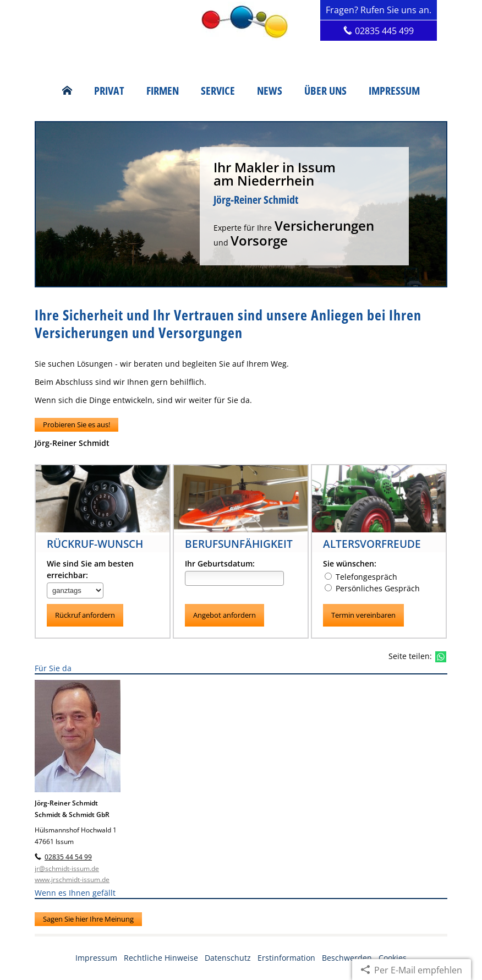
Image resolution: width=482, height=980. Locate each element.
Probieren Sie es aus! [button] (76, 424)
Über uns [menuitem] (325, 91)
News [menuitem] (270, 91)
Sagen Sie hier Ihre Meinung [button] (88, 919)
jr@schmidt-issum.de (67, 869)
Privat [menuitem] (109, 91)
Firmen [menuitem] (163, 91)
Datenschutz (228, 958)
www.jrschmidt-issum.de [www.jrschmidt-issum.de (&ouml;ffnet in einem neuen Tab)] (72, 880)
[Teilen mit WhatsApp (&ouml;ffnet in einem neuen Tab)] (441, 657)
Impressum (96, 958)
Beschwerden (347, 958)
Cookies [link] (393, 958)
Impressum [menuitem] (394, 91)
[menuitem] (67, 91)
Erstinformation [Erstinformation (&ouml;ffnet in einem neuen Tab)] (286, 958)
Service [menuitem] (218, 91)
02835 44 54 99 (68, 857)
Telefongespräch (361, 577)
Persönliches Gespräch (372, 588)
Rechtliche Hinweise (161, 958)
